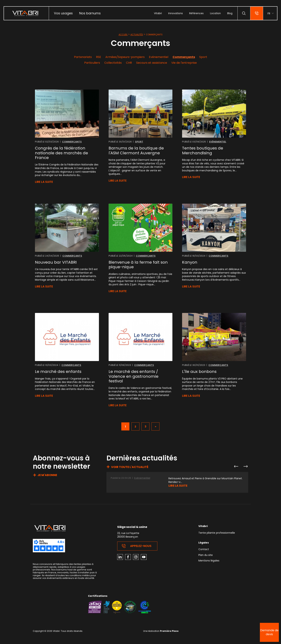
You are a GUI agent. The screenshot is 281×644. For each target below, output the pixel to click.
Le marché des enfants (58, 372)
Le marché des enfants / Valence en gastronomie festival (134, 376)
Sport (203, 57)
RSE (99, 57)
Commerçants (184, 57)
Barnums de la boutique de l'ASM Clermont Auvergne (136, 151)
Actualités (137, 35)
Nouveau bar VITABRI (56, 262)
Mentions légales (209, 561)
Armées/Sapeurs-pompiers (125, 57)
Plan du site (206, 555)
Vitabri (158, 13)
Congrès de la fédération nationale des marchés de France (61, 153)
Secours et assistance (152, 63)
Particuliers (92, 63)
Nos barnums (90, 13)
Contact (204, 550)
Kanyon (190, 262)
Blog (230, 13)
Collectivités (113, 63)
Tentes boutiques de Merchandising (203, 151)
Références (196, 13)
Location (215, 13)
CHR (129, 63)
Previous (236, 466)
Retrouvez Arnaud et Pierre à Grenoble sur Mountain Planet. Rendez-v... (205, 480)
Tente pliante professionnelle (217, 533)
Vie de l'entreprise (184, 63)
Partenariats (83, 57)
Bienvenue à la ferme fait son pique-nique (138, 265)
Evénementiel (159, 57)
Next (245, 466)
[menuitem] (63, 13)
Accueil (123, 35)
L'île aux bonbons (199, 372)
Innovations (176, 13)
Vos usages (63, 13)
